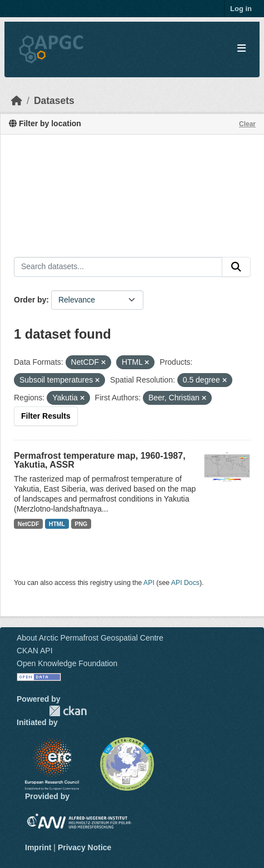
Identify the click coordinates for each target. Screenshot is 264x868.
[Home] (17, 101)
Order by (30, 300)
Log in (241, 9)
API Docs (185, 583)
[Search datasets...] (118, 267)
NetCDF (29, 524)
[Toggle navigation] (241, 49)
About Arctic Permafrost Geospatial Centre (90, 638)
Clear (247, 124)
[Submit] (236, 267)
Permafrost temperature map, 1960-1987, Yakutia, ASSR (100, 460)
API (149, 583)
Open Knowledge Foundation (67, 663)
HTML (57, 524)
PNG (81, 524)
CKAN (68, 711)
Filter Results (46, 416)
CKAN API (35, 651)
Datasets (54, 101)
